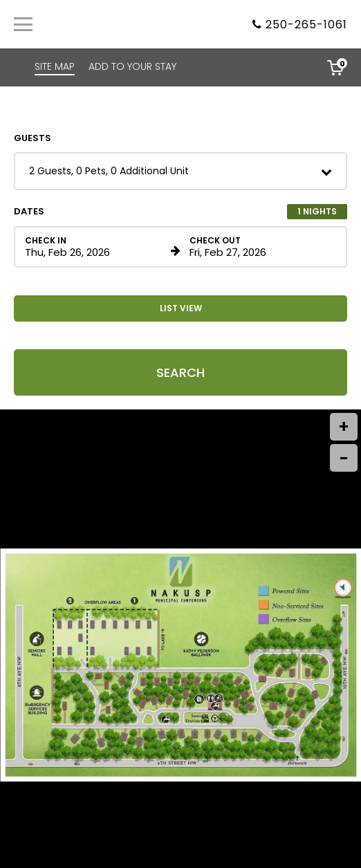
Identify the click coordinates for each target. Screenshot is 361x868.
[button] (180, 171)
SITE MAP (55, 66)
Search (180, 372)
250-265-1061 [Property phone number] (306, 25)
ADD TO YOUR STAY (132, 66)
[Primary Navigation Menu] (23, 24)
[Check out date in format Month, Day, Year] (260, 247)
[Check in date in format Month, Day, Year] (95, 247)
